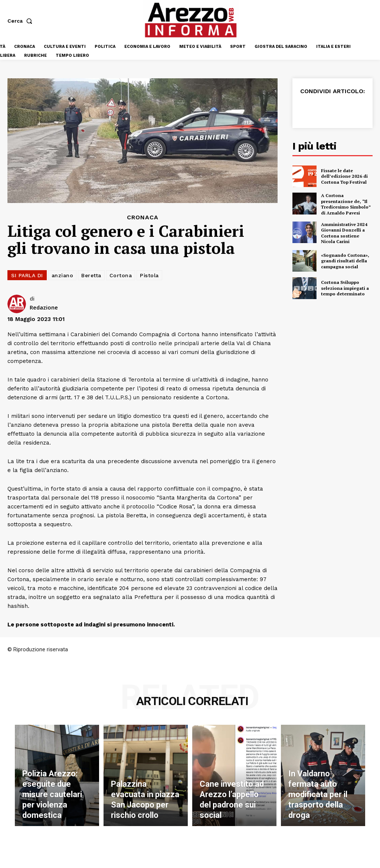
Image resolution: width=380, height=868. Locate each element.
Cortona (121, 275)
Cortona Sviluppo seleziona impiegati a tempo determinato (345, 288)
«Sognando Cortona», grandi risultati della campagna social (345, 261)
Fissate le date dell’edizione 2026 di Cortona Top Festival (344, 176)
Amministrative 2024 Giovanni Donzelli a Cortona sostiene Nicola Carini (344, 233)
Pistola (149, 275)
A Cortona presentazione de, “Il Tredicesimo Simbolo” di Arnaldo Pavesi (346, 204)
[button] (21, 21)
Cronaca (143, 217)
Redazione (44, 307)
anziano (63, 275)
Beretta (91, 275)
